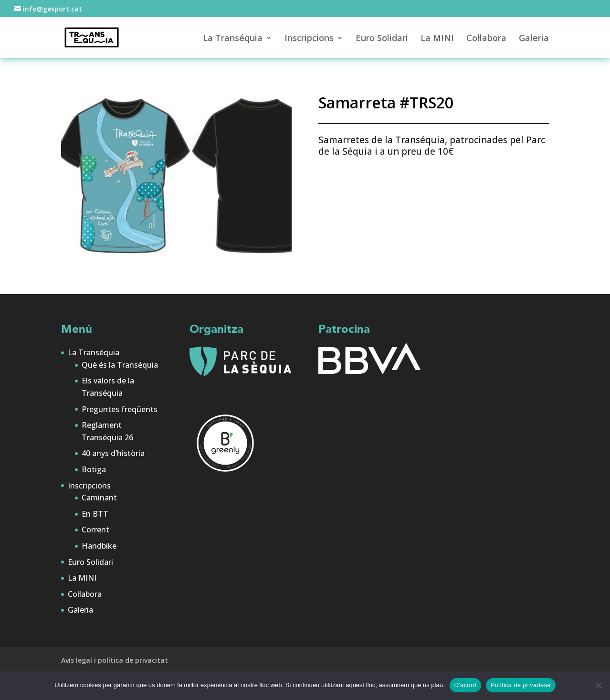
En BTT (95, 514)
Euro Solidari (382, 39)
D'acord (465, 685)
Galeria (534, 39)
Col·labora (486, 39)
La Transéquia (233, 39)
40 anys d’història (113, 453)
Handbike (99, 546)
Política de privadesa (521, 685)
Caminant (99, 498)
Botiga (94, 469)
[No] (598, 685)
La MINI (437, 39)
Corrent (95, 530)
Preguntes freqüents (120, 409)
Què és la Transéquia (120, 365)
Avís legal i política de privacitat (115, 660)
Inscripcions (309, 39)
